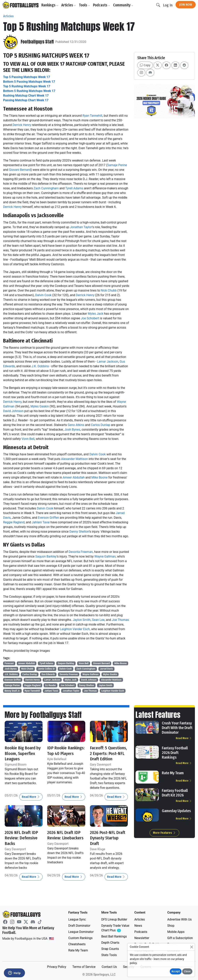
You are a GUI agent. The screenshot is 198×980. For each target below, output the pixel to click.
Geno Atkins (76, 425)
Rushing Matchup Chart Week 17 (26, 96)
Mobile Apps (176, 932)
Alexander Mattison (74, 459)
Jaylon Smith (82, 620)
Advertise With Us (179, 919)
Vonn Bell (28, 439)
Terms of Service (84, 967)
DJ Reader (51, 685)
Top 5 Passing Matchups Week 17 (27, 77)
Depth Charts (110, 943)
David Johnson (13, 411)
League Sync (77, 919)
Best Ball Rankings (114, 936)
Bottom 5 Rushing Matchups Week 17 (29, 91)
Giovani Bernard (20, 170)
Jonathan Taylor (81, 227)
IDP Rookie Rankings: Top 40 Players (63, 753)
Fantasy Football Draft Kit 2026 (175, 793)
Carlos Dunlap (101, 425)
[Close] (192, 947)
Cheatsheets (77, 944)
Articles (69, 5)
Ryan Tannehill (93, 116)
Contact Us (109, 967)
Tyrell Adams (74, 188)
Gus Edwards (48, 674)
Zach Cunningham (46, 188)
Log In (168, 5)
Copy (145, 65)
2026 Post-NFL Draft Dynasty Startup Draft (109, 843)
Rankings (51, 5)
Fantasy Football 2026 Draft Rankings (175, 753)
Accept (176, 971)
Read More (31, 802)
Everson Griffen (48, 518)
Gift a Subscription (180, 938)
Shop (171, 926)
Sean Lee (98, 620)
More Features (164, 833)
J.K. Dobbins (40, 366)
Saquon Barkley (46, 556)
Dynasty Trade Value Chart (116, 928)
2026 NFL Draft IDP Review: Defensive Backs (22, 843)
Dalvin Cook (43, 295)
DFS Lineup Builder (114, 919)
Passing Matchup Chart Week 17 (26, 100)
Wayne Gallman (105, 556)
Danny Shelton (79, 532)
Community (124, 5)
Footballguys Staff (38, 42)
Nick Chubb (109, 290)
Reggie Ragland (14, 522)
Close (187, 971)
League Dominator (81, 932)
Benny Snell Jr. (12, 691)
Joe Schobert (90, 318)
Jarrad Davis (106, 669)
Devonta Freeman (81, 552)
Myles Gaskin (40, 406)
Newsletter (142, 938)
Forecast (9, 663)
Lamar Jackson (108, 362)
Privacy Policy (57, 967)
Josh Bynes (72, 430)
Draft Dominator (79, 926)
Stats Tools (109, 955)
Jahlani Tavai (41, 522)
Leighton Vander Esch (75, 629)
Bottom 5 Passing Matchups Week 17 (29, 82)
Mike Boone (99, 477)
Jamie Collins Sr (46, 669)
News (138, 926)
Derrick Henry (22, 125)
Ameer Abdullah (74, 477)
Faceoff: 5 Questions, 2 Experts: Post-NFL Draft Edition (107, 756)
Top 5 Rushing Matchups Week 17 (27, 86)
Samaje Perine (117, 165)
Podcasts (102, 5)
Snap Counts (110, 949)
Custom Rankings (80, 938)
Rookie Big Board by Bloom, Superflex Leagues (22, 753)
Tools (85, 5)
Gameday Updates (176, 811)
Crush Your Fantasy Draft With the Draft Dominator (177, 728)
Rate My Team (173, 773)
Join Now (186, 5)
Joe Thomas (120, 620)
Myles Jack (96, 314)
